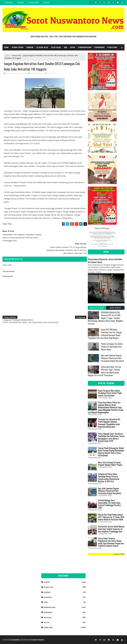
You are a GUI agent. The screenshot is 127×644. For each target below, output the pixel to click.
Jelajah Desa (42, 47)
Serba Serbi (18, 47)
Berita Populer (97, 308)
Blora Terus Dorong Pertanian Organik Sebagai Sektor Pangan (110, 464)
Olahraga (48, 597)
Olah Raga (56, 47)
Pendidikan (99, 47)
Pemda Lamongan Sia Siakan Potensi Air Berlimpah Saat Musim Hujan (112, 347)
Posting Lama (79, 308)
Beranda (20, 2)
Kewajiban (9, 2)
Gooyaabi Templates (38, 640)
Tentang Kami (33, 2)
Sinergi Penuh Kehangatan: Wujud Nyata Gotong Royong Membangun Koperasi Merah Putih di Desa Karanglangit (111, 452)
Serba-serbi (52, 73)
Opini (73, 47)
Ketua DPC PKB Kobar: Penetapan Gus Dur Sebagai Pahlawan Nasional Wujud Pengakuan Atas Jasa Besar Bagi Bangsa (105, 334)
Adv (66, 47)
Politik (46, 622)
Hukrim (30, 47)
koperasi (47, 592)
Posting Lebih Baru (10, 308)
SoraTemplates (15, 640)
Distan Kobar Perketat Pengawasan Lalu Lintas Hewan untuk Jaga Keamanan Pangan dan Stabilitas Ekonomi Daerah (111, 542)
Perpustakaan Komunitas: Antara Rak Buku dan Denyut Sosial (105, 261)
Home (6, 47)
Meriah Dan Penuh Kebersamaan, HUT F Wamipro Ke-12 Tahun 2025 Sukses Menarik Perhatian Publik (111, 517)
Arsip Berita (115, 308)
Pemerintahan (85, 47)
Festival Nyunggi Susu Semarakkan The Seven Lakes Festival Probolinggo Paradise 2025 (109, 504)
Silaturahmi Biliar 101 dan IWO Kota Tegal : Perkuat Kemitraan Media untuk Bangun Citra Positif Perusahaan (104, 371)
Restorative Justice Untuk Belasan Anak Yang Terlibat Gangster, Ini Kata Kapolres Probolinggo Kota (111, 529)
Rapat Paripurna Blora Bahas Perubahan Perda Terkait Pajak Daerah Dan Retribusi (110, 393)
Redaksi (46, 2)
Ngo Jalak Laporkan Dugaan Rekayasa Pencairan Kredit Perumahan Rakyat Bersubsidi (112, 358)
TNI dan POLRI (10, 53)
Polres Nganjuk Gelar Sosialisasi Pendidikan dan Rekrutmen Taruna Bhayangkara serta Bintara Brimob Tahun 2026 (111, 437)
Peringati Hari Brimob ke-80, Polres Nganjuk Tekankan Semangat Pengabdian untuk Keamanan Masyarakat (109, 423)
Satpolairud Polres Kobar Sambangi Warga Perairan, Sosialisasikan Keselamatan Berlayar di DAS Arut (109, 478)
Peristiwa (112, 47)
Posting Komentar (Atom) (23, 311)
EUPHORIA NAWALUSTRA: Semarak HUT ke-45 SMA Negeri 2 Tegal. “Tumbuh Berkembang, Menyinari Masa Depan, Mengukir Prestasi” (105, 318)
